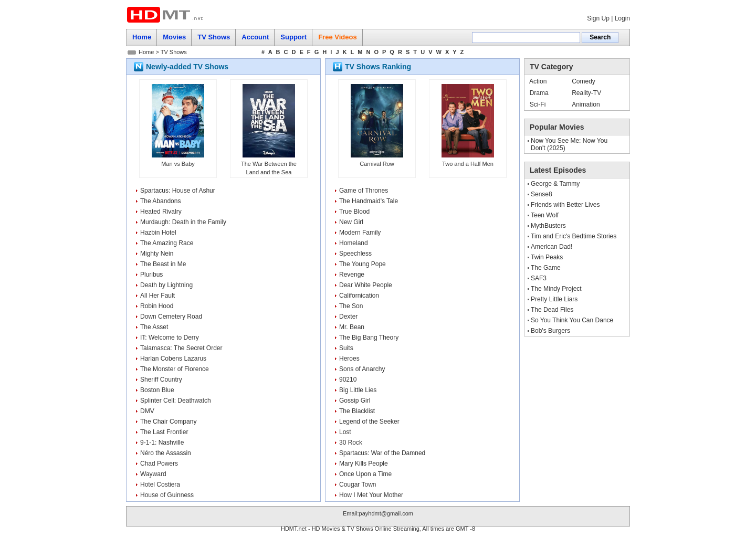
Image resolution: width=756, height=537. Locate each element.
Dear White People (366, 285)
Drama (539, 93)
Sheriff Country (161, 380)
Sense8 (542, 194)
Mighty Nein (157, 254)
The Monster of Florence (175, 369)
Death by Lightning (166, 285)
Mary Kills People (364, 464)
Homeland (354, 243)
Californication (359, 296)
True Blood (354, 212)
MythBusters (548, 226)
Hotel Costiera (160, 485)
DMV (147, 411)
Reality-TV (586, 93)
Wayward (153, 474)
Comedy (584, 81)
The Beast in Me (163, 264)
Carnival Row (377, 164)
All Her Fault (157, 296)
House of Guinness (167, 495)
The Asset (154, 327)
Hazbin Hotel (158, 233)
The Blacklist (357, 411)
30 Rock (351, 443)
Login (622, 18)
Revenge (352, 275)
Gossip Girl (355, 401)
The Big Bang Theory (369, 338)
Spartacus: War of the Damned (382, 453)
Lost (345, 432)
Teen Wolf (545, 215)
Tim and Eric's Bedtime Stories (574, 236)
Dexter (348, 317)
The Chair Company (168, 422)
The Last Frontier (164, 432)
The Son (351, 306)
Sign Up (598, 18)
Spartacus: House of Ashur (178, 191)
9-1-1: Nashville (162, 443)
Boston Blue (157, 390)
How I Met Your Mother (371, 495)
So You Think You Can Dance (572, 320)
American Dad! (552, 247)
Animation (586, 104)
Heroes (349, 359)
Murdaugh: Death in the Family (183, 222)
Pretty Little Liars (554, 299)
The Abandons (160, 201)
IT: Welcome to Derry (170, 338)
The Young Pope (363, 264)
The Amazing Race (167, 243)
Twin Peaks (547, 257)
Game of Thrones (364, 191)
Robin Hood (157, 306)
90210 (348, 380)
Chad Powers (159, 464)
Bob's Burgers (550, 331)
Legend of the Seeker (369, 422)
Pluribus (151, 275)
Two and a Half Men (468, 164)
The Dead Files (552, 310)
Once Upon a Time (365, 474)
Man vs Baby (178, 164)
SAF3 (539, 278)
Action (538, 81)
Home (146, 52)
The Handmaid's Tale (369, 201)
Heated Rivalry (161, 212)
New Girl (351, 222)
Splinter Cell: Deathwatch (176, 401)
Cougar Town (358, 485)
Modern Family (360, 233)
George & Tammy (555, 184)
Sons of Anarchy (362, 369)
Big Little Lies (358, 390)
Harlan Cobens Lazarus (173, 359)
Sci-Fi (538, 104)
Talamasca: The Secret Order (181, 348)
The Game (546, 268)
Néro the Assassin (166, 453)
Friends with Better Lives (565, 205)
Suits (346, 348)
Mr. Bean (352, 327)
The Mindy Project (556, 289)
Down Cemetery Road (171, 317)
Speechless (355, 254)
